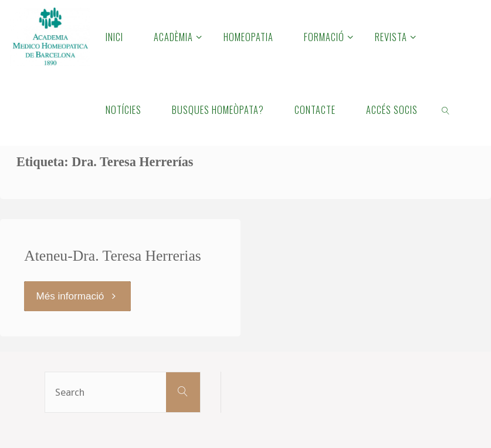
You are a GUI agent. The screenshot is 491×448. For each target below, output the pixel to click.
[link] (446, 109)
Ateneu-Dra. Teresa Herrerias (113, 256)
